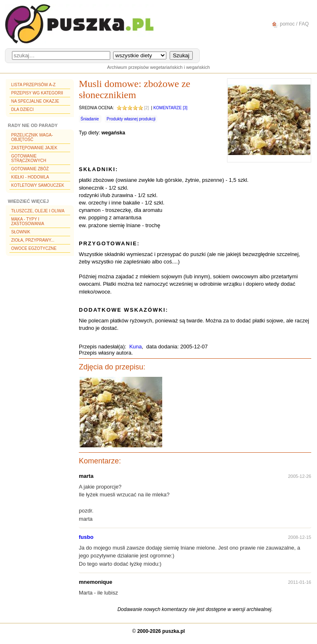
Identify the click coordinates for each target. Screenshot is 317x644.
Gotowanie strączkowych (29, 158)
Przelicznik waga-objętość (32, 137)
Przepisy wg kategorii (37, 93)
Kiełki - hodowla (30, 177)
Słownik (21, 232)
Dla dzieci (22, 109)
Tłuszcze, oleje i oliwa (38, 211)
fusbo (86, 537)
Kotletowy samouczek (38, 185)
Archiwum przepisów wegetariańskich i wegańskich (159, 67)
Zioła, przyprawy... (33, 240)
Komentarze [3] (170, 108)
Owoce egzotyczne (34, 248)
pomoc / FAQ (289, 24)
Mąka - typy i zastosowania (28, 221)
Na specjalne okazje (35, 101)
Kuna (135, 347)
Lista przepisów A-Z (33, 85)
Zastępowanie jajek (34, 148)
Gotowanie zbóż (30, 169)
